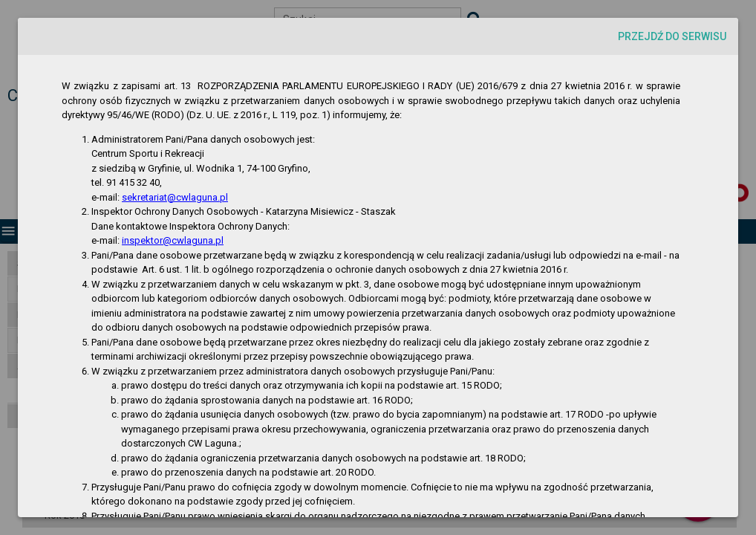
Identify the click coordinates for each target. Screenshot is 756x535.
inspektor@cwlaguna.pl (173, 240)
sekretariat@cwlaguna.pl (175, 197)
